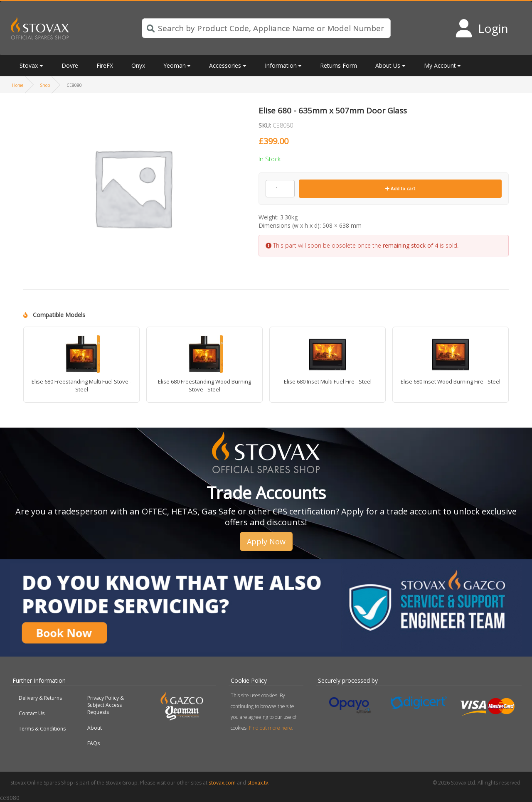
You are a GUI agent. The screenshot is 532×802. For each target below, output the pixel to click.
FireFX (105, 65)
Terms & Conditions (42, 729)
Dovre (70, 65)
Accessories (225, 65)
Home (18, 85)
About (95, 728)
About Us (388, 65)
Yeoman (175, 65)
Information (281, 65)
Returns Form (339, 65)
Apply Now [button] (266, 541)
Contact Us (32, 713)
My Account (440, 65)
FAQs (94, 743)
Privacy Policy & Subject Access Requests (106, 705)
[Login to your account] (482, 28)
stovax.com (222, 783)
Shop (45, 85)
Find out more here (271, 728)
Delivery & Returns (40, 698)
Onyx (138, 65)
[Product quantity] (280, 189)
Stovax (29, 65)
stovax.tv (258, 783)
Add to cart (400, 188)
